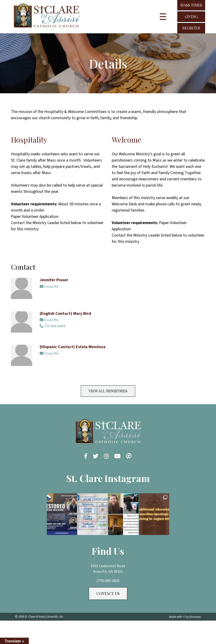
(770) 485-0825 (108, 581)
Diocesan (195, 617)
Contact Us (108, 593)
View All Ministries (108, 391)
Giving (191, 17)
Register (191, 28)
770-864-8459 (52, 326)
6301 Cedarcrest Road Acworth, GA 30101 (108, 569)
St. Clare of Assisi (35, 617)
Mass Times (191, 5)
